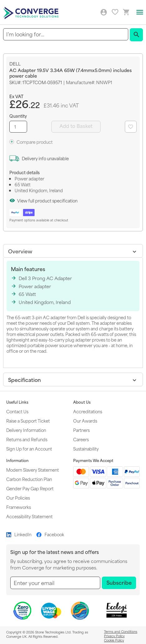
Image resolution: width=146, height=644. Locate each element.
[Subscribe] (119, 583)
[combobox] (66, 34)
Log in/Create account (104, 12)
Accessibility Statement (29, 516)
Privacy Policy (114, 636)
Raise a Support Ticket (28, 421)
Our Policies (18, 498)
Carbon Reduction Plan (29, 479)
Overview (20, 251)
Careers (81, 439)
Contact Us (17, 411)
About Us (82, 402)
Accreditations (88, 411)
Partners (81, 430)
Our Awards (85, 421)
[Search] (136, 35)
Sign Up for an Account (29, 449)
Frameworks (19, 507)
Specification (24, 379)
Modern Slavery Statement (33, 470)
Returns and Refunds (27, 439)
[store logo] (32, 12)
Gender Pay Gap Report (30, 488)
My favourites (115, 12)
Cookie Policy (114, 640)
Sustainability (86, 449)
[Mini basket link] (126, 12)
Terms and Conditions (121, 631)
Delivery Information (26, 430)
